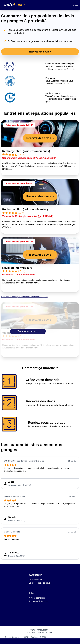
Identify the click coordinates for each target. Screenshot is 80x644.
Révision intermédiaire (17, 268)
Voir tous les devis (28, 331)
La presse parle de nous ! (40, 583)
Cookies (34, 637)
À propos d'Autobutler (38, 601)
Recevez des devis (40, 52)
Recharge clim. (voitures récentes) (25, 209)
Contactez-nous (36, 580)
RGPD (43, 637)
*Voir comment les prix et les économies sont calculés (24, 297)
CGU (26, 637)
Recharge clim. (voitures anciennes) (26, 151)
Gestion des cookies (13, 637)
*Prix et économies (37, 598)
